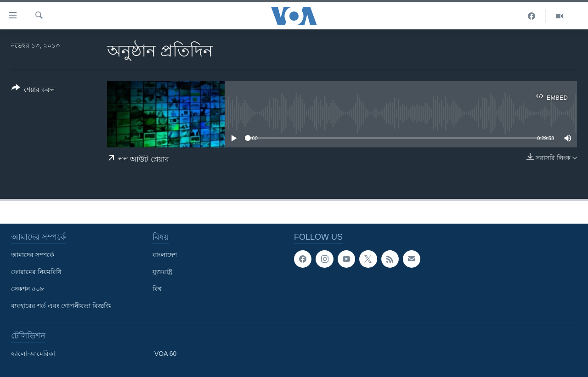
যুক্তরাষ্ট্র (162, 272)
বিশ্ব (157, 289)
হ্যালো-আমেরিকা (33, 354)
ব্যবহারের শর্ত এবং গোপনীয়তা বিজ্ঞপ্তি (61, 306)
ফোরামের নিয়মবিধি (36, 272)
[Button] (33, 90)
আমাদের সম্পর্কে (33, 255)
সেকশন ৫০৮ (28, 289)
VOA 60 (165, 354)
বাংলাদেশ (165, 255)
